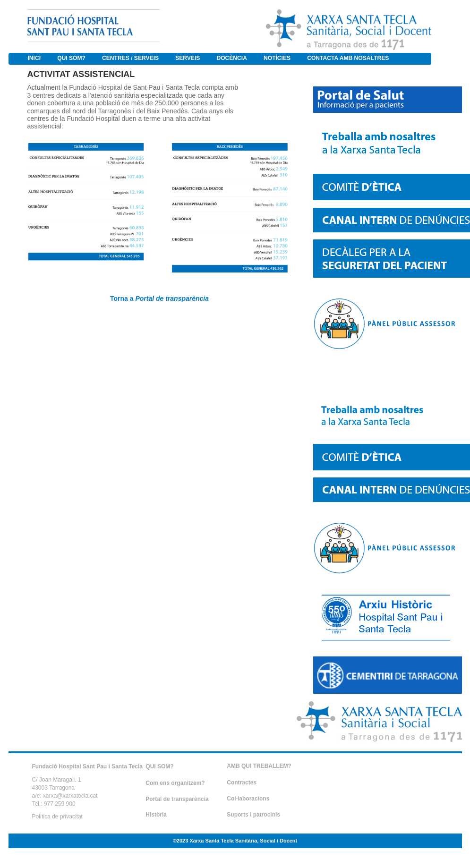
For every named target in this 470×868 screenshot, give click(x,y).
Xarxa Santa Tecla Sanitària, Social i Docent (243, 841)
